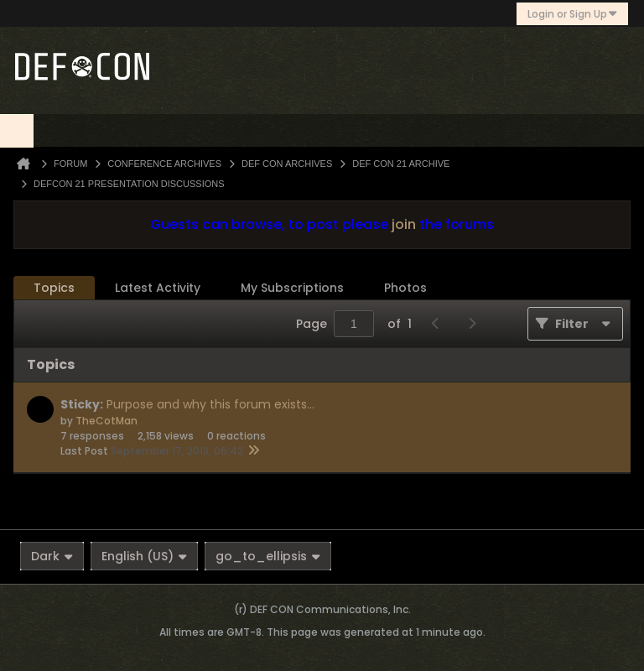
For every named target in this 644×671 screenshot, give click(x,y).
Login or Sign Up (572, 14)
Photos (405, 288)
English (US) (144, 556)
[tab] (54, 288)
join (404, 224)
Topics (54, 288)
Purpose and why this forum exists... (210, 404)
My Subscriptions (292, 288)
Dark (52, 556)
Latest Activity (158, 288)
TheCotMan (106, 421)
